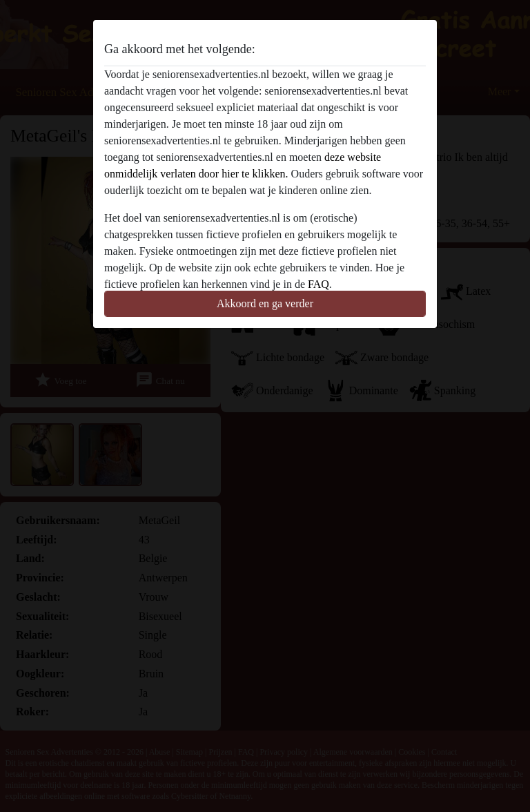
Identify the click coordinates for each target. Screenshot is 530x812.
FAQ (318, 284)
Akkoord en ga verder (265, 303)
